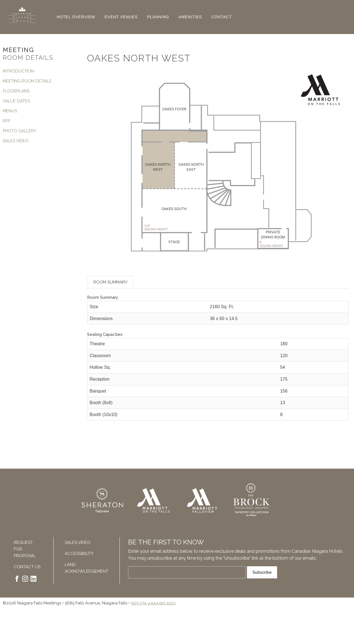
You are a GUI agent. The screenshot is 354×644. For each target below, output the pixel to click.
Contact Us (27, 567)
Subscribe (262, 572)
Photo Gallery (19, 131)
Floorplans (16, 91)
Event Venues (121, 17)
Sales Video (16, 141)
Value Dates (16, 101)
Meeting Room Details (27, 81)
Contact (222, 17)
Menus (10, 111)
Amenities (190, 17)
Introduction (18, 71)
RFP (6, 121)
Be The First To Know (166, 542)
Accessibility (79, 554)
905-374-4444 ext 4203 (153, 603)
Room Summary (110, 282)
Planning (158, 17)
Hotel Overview (76, 17)
